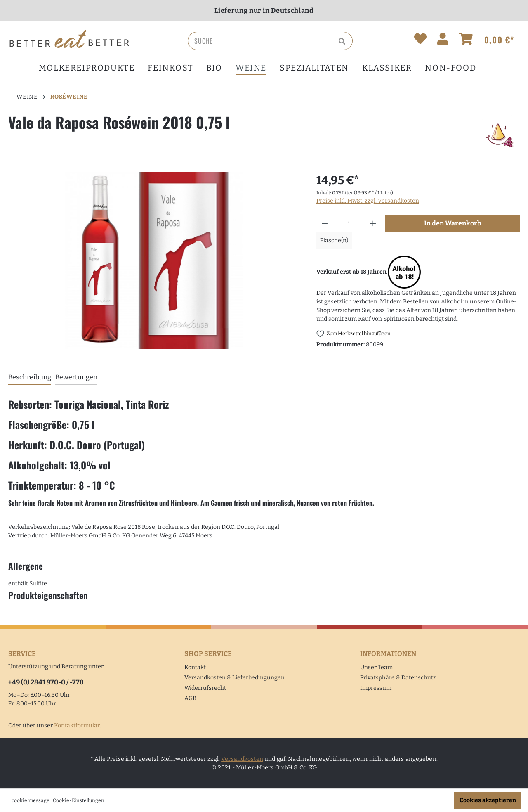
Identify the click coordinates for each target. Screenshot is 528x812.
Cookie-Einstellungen (79, 800)
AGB (190, 698)
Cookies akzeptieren (488, 800)
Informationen (388, 654)
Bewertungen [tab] (76, 377)
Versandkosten (242, 759)
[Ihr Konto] (443, 41)
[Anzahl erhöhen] (373, 224)
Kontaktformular (77, 726)
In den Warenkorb (453, 223)
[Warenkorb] (487, 41)
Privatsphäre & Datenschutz (398, 678)
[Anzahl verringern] (325, 224)
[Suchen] (343, 41)
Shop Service (208, 654)
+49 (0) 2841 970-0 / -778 (46, 682)
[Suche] (261, 41)
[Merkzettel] (420, 41)
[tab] (30, 378)
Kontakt (195, 667)
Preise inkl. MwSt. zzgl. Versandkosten (368, 201)
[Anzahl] (349, 224)
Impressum (376, 688)
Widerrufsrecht (205, 688)
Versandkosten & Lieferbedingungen (235, 678)
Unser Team (376, 667)
